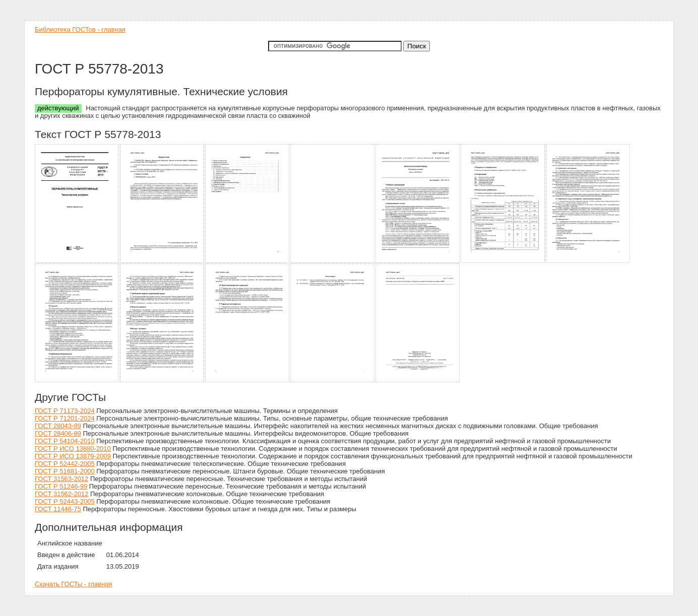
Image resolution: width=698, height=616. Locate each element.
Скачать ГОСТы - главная (74, 584)
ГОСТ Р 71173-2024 (65, 411)
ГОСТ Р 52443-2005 (65, 501)
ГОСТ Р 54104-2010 (65, 441)
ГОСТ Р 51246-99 (61, 486)
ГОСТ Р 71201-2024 (65, 418)
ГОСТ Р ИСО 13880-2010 (73, 449)
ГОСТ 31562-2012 (61, 494)
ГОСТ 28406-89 (58, 433)
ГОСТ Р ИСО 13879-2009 (73, 456)
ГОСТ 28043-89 (58, 426)
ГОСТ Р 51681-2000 (65, 471)
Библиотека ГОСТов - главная (80, 29)
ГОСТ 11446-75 (58, 509)
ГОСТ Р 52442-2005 (65, 464)
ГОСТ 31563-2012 (61, 479)
